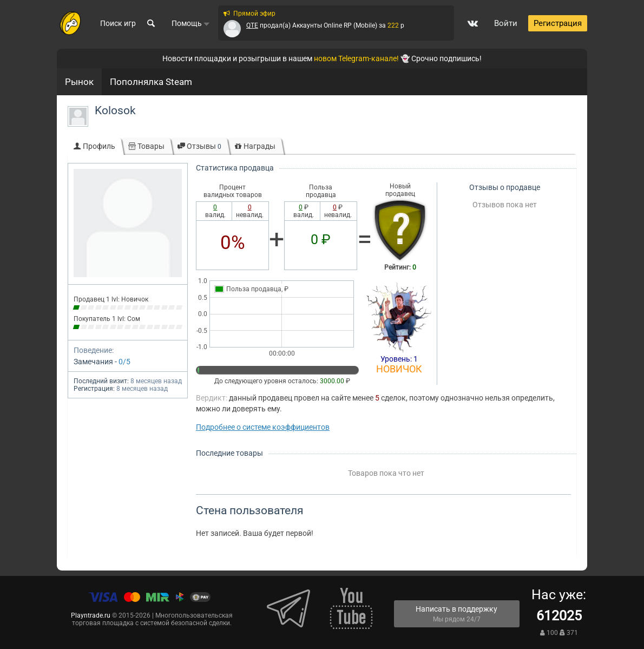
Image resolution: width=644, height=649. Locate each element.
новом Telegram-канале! (356, 58)
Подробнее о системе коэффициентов (263, 427)
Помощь (191, 23)
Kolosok (115, 110)
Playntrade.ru (91, 615)
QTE (252, 25)
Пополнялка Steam (151, 82)
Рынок (79, 82)
